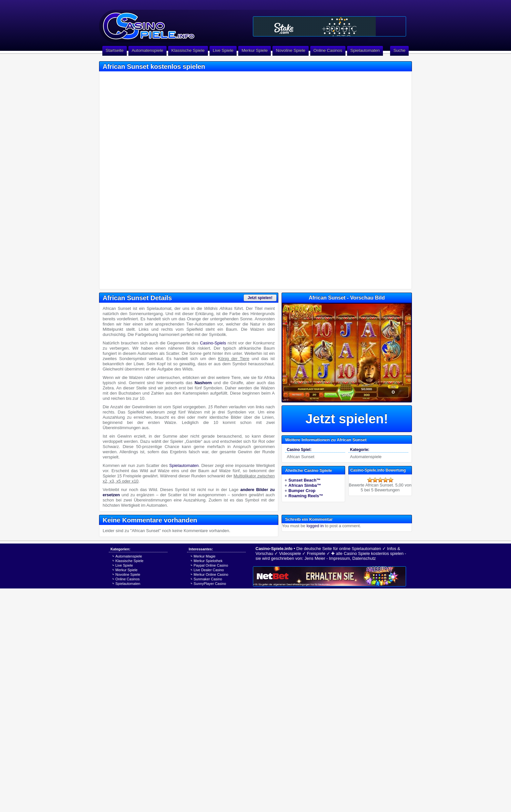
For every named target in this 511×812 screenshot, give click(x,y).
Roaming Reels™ (306, 496)
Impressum (339, 558)
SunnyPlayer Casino (210, 584)
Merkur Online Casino (211, 574)
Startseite (115, 50)
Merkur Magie (204, 556)
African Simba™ (305, 485)
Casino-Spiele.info (274, 549)
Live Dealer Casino (209, 570)
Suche (399, 50)
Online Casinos (328, 50)
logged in (315, 526)
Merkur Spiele (255, 50)
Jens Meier (315, 558)
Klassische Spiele (188, 50)
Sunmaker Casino (208, 579)
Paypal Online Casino (211, 565)
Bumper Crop (302, 491)
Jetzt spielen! (260, 298)
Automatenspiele (147, 50)
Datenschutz (364, 558)
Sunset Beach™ (305, 480)
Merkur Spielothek (208, 561)
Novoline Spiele (290, 50)
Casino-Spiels (213, 343)
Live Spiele (223, 50)
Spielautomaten (365, 50)
